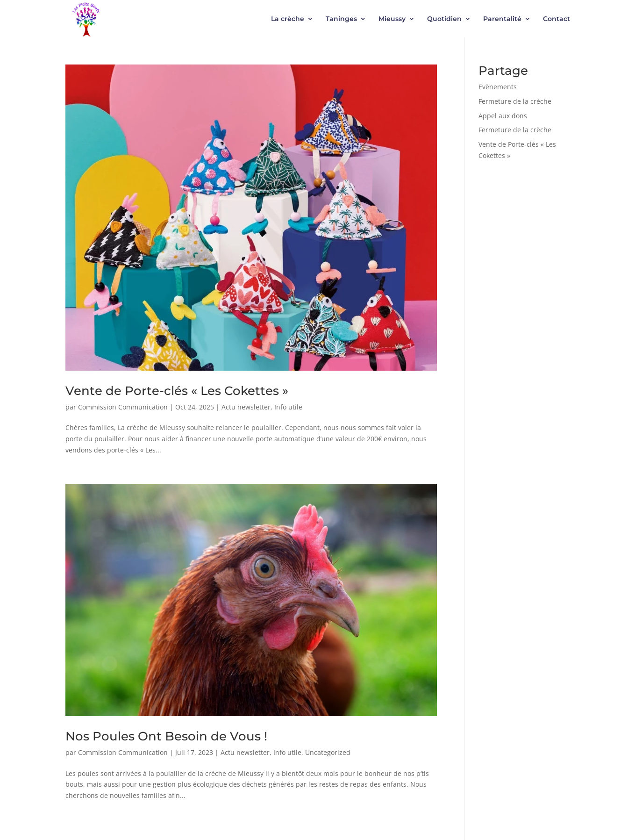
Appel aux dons (503, 116)
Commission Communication (123, 407)
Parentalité (502, 19)
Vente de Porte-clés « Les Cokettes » (177, 391)
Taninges (341, 19)
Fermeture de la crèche (515, 101)
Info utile (288, 407)
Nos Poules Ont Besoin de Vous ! (166, 736)
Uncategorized (328, 752)
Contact (557, 19)
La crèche (288, 19)
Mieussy (392, 19)
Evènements (498, 87)
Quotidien (444, 19)
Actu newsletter (246, 407)
